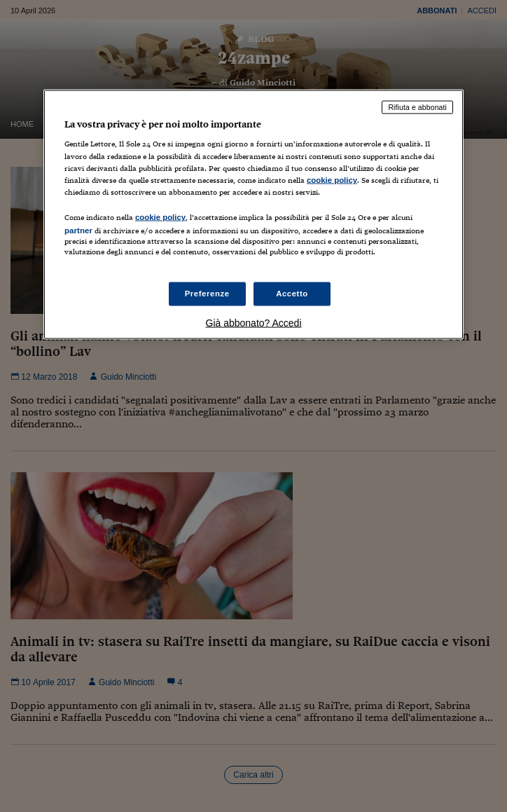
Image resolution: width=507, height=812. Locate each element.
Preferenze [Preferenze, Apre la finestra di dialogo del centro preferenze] (207, 294)
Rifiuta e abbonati (417, 106)
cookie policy (332, 179)
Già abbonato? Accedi (254, 323)
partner (78, 230)
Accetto (292, 294)
